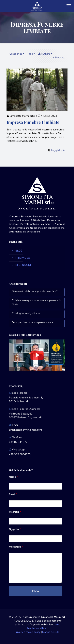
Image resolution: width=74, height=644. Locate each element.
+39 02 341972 (18, 442)
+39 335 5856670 (20, 454)
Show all (58, 58)
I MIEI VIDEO (23, 258)
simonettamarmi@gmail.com (25, 430)
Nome (13, 477)
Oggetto (15, 529)
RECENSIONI (23, 265)
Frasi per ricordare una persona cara (32, 322)
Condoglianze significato (26, 313)
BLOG (19, 251)
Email (13, 494)
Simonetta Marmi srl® (22, 116)
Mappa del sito (51, 632)
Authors (45, 54)
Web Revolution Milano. (43, 626)
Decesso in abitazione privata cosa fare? (35, 291)
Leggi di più (58, 150)
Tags (31, 54)
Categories (17, 54)
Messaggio (16, 547)
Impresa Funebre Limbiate (33, 122)
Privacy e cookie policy (28, 632)
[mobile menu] (69, 6)
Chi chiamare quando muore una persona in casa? (36, 302)
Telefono (15, 512)
